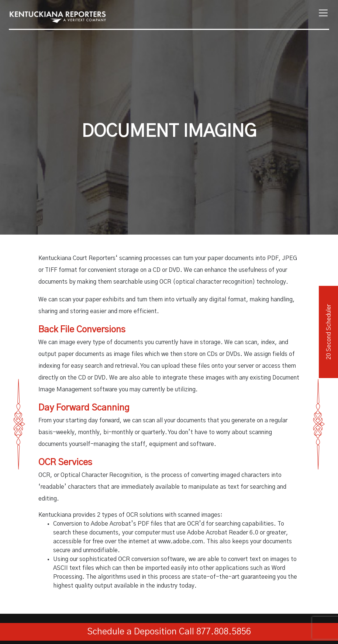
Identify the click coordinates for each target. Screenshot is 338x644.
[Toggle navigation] (321, 13)
